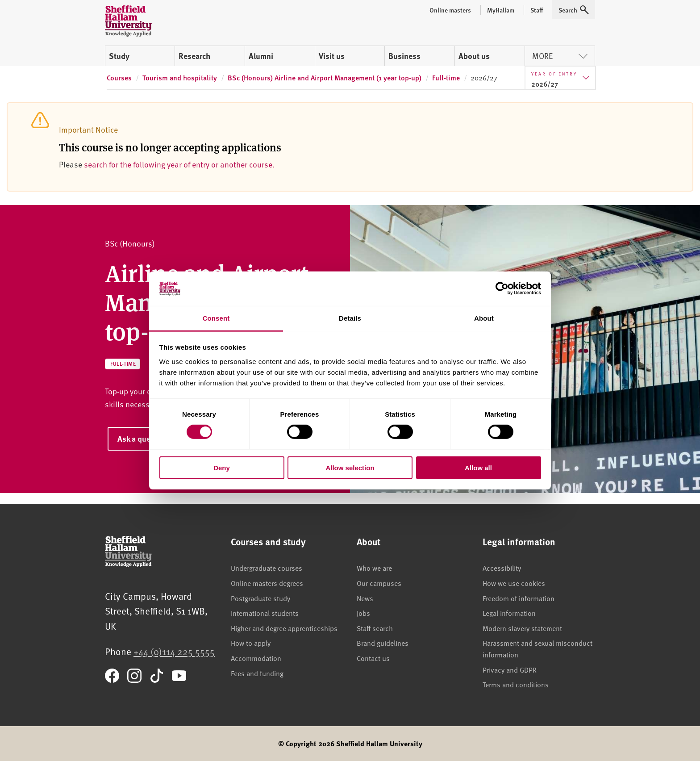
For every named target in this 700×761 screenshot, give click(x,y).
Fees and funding (257, 673)
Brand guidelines (383, 643)
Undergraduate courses (267, 568)
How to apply (251, 643)
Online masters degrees (267, 583)
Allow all (478, 467)
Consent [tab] (216, 318)
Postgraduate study (260, 598)
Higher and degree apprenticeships (284, 628)
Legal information (509, 613)
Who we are (374, 568)
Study (119, 56)
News (365, 598)
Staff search (375, 628)
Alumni (261, 56)
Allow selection (350, 467)
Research (194, 56)
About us (474, 56)
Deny (222, 467)
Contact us (373, 658)
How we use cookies (514, 583)
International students (265, 613)
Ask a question (143, 439)
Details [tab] (350, 318)
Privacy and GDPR (510, 669)
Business (404, 56)
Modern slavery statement (522, 628)
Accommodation (256, 658)
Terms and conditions (516, 684)
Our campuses (379, 583)
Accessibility (502, 568)
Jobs (363, 613)
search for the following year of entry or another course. (179, 164)
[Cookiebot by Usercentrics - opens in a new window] (502, 289)
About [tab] (484, 318)
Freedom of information (519, 598)
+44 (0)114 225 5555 (174, 651)
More (560, 56)
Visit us (332, 56)
